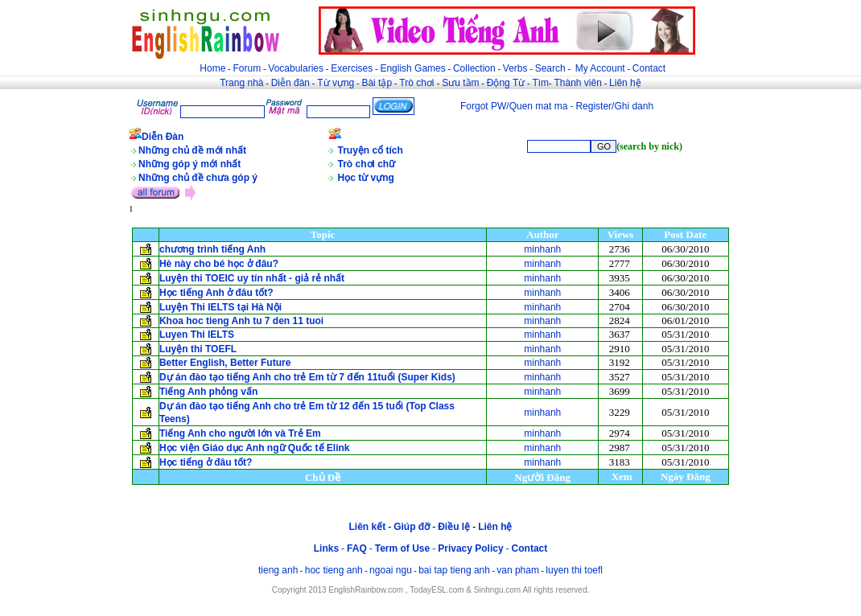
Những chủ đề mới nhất (192, 150)
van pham (518, 570)
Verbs (515, 68)
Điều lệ (454, 527)
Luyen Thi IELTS (197, 335)
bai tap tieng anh (454, 570)
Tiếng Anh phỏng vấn (208, 392)
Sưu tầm (460, 83)
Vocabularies (296, 68)
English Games (412, 68)
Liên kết (367, 527)
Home (212, 68)
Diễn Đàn (163, 137)
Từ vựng (336, 83)
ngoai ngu (391, 570)
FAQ (357, 548)
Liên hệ (625, 83)
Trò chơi (418, 83)
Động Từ (506, 83)
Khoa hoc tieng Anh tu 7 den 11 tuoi (241, 321)
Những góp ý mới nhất (190, 164)
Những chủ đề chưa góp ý (198, 178)
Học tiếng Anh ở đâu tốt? (216, 293)
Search (550, 68)
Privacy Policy (470, 548)
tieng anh (278, 570)
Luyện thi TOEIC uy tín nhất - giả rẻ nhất (252, 278)
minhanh (542, 249)
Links (326, 548)
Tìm (540, 83)
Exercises (352, 68)
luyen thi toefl (574, 570)
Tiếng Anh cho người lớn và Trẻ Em (240, 433)
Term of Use (402, 548)
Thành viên (578, 83)
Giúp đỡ (412, 527)
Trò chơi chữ (367, 164)
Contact (649, 68)
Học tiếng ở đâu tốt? (206, 462)
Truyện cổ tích (371, 150)
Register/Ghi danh (614, 106)
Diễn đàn (290, 83)
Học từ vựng (366, 178)
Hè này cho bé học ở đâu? (219, 264)
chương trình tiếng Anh (214, 249)
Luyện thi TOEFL (199, 349)
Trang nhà (241, 83)
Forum (247, 68)
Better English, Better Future (225, 363)
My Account (600, 68)
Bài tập (377, 83)
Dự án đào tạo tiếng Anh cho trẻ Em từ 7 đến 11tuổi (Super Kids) (307, 377)
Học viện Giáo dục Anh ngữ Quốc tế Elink (255, 448)
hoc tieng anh (334, 570)
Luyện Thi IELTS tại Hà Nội (220, 307)
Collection (474, 68)
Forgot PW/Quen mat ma (514, 106)
